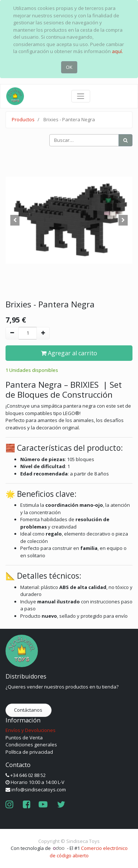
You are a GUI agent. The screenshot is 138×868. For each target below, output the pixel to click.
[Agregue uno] (43, 333)
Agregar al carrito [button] (69, 353)
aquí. (117, 51)
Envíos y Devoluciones (31, 730)
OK (69, 67)
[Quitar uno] (12, 333)
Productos (23, 119)
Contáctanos (29, 710)
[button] (15, 220)
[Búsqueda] (125, 140)
